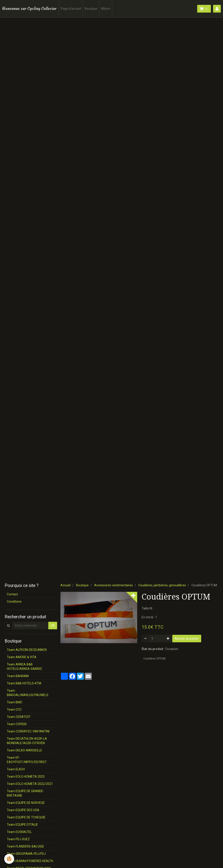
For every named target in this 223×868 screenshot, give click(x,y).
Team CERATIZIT (19, 717)
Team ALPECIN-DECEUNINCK (27, 650)
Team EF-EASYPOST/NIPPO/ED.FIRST (27, 760)
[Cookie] (9, 859)
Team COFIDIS (17, 724)
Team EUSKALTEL (19, 832)
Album (106, 9)
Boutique (91, 9)
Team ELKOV (16, 769)
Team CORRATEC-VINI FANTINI (28, 731)
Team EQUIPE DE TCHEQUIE (26, 817)
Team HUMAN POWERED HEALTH (30, 861)
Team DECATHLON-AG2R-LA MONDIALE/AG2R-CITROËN (27, 741)
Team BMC (15, 702)
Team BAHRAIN (18, 676)
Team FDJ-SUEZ (18, 839)
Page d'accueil (71, 9)
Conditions (14, 602)
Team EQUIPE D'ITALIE (22, 825)
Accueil (66, 585)
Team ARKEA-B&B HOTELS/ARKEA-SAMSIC (24, 667)
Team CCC (14, 710)
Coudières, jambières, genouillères (162, 585)
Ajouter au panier (187, 639)
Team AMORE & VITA (22, 657)
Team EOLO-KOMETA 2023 (26, 777)
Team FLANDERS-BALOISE (25, 846)
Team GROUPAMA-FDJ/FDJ (26, 854)
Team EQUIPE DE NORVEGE (26, 803)
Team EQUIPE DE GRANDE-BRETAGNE (25, 793)
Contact (12, 594)
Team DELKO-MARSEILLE (24, 750)
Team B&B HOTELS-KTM (24, 683)
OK (53, 626)
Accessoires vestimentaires (113, 585)
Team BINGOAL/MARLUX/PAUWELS (28, 693)
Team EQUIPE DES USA (23, 810)
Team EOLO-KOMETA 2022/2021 (30, 784)
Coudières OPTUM (154, 659)
